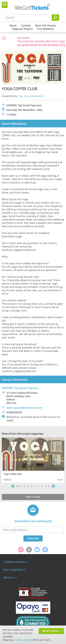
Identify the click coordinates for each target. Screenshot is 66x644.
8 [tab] (42, 486)
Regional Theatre (23, 29)
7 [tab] (38, 486)
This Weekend (45, 29)
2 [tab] (21, 486)
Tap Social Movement (31, 96)
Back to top (33, 497)
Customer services (14, 562)
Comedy (26, 25)
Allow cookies (50, 631)
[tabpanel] (33, 460)
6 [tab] (35, 486)
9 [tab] (45, 486)
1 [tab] (17, 486)
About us (9, 577)
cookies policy (22, 640)
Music (13, 25)
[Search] (55, 18)
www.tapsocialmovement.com (24, 408)
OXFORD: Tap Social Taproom (20, 388)
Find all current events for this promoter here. (42, 43)
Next (53, 486)
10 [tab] (49, 486)
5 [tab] (31, 486)
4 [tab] (28, 486)
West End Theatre (46, 25)
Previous (13, 486)
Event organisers (13, 570)
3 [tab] (24, 486)
